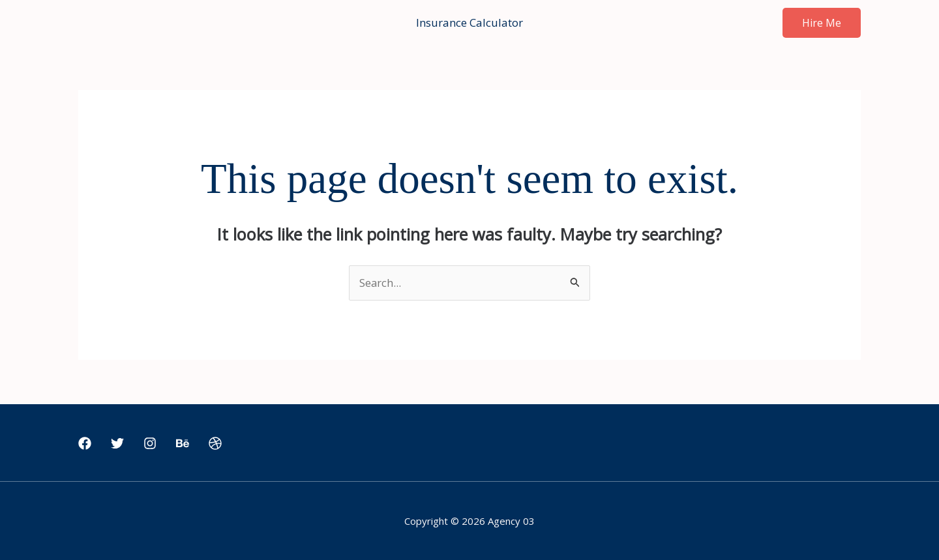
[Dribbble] (215, 444)
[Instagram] (150, 444)
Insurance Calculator (469, 22)
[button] (822, 23)
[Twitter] (117, 444)
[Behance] (183, 444)
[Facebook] (85, 444)
